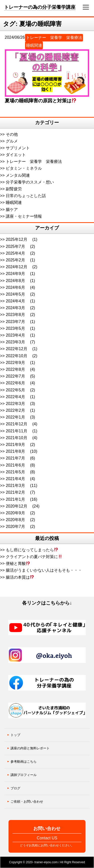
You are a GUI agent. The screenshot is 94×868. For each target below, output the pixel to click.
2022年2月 (15, 410)
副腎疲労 (14, 189)
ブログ (15, 788)
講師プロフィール (24, 775)
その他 (12, 134)
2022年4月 (15, 397)
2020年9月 (15, 513)
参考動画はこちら (24, 762)
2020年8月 (15, 520)
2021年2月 (15, 492)
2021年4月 (15, 479)
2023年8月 (15, 315)
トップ (15, 735)
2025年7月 (15, 246)
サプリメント (18, 148)
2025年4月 (15, 253)
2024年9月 (15, 274)
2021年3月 (15, 486)
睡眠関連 (34, 45)
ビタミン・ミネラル (24, 168)
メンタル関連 (18, 175)
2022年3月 (15, 404)
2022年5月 (15, 390)
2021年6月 (15, 465)
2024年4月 (15, 301)
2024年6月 (15, 287)
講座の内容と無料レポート (30, 748)
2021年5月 (15, 472)
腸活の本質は (20, 577)
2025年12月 (16, 239)
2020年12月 (16, 506)
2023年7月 (15, 322)
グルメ (12, 141)
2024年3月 (15, 308)
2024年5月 (15, 294)
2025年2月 (15, 260)
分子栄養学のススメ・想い (30, 182)
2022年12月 (16, 349)
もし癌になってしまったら (32, 550)
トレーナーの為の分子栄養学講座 (40, 7)
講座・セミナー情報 (24, 216)
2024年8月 (15, 281)
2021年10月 (16, 438)
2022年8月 (15, 369)
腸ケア (12, 210)
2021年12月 (16, 424)
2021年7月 (15, 458)
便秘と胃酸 (18, 563)
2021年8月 (15, 451)
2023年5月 (15, 328)
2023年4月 (15, 335)
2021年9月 (15, 445)
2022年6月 (15, 383)
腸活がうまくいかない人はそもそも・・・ (44, 570)
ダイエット (16, 155)
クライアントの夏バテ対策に (34, 557)
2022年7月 (15, 376)
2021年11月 (16, 431)
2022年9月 (15, 363)
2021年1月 (15, 499)
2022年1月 (15, 417)
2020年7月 (15, 527)
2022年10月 (16, 356)
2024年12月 (16, 267)
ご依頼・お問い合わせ (27, 802)
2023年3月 (15, 342)
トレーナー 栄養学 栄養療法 (54, 38)
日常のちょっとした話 (26, 196)
